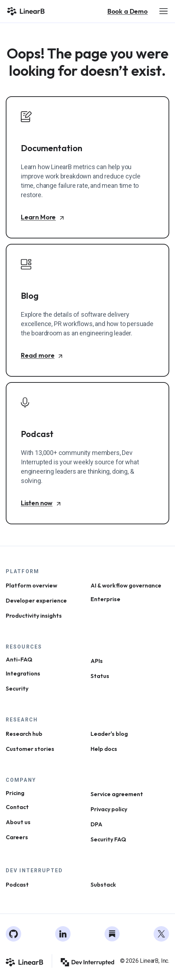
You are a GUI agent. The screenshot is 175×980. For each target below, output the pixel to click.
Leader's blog (109, 734)
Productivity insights (34, 616)
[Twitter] (161, 934)
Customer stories (30, 749)
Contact (17, 807)
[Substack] (112, 934)
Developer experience (36, 600)
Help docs (104, 749)
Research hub (24, 734)
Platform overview (31, 585)
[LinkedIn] (63, 934)
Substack (103, 884)
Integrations (23, 673)
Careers (17, 837)
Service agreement (117, 794)
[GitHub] (14, 934)
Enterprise (105, 599)
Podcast (17, 884)
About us (18, 822)
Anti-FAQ (19, 659)
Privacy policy (109, 809)
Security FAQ (108, 839)
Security (17, 688)
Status (100, 676)
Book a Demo (128, 11)
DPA (96, 824)
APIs (97, 661)
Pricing (15, 793)
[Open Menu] (164, 11)
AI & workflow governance (126, 585)
